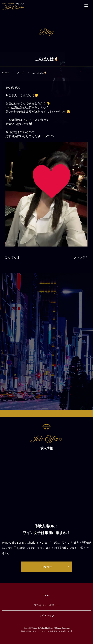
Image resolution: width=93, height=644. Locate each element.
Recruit (47, 567)
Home (47, 595)
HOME (5, 73)
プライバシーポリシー (47, 605)
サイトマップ (47, 615)
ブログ (20, 73)
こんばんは (12, 257)
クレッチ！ (81, 257)
